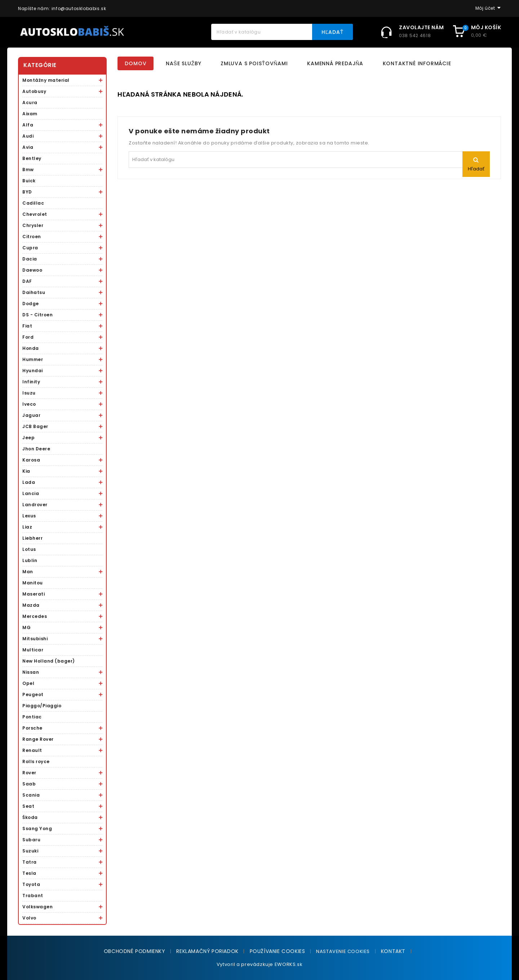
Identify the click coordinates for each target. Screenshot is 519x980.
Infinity (31, 382)
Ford (28, 337)
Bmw (28, 170)
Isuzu (29, 393)
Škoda (30, 817)
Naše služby (184, 63)
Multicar (33, 650)
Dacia (30, 259)
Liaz (27, 527)
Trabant (33, 896)
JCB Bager (35, 426)
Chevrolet (35, 214)
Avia (28, 147)
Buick (29, 181)
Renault (32, 750)
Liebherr (32, 538)
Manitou (33, 583)
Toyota (31, 884)
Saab (29, 784)
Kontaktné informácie (417, 63)
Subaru (31, 840)
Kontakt (393, 951)
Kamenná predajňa (335, 63)
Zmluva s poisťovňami (254, 63)
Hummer (33, 359)
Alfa (28, 125)
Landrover (35, 505)
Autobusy (34, 91)
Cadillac (33, 203)
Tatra (30, 862)
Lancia (31, 493)
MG (26, 627)
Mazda (31, 605)
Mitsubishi (35, 639)
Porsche (32, 728)
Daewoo (32, 270)
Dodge (31, 304)
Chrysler (33, 225)
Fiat (27, 326)
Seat (28, 806)
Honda (31, 348)
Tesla (29, 873)
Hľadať (332, 32)
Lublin (30, 560)
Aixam (30, 114)
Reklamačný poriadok (207, 951)
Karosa (31, 460)
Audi (28, 136)
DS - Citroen (37, 315)
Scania (31, 795)
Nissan (31, 672)
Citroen (32, 237)
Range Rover (38, 739)
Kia (26, 471)
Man (28, 572)
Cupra (30, 248)
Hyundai (33, 371)
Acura (30, 103)
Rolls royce (36, 761)
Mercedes (35, 616)
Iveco (29, 404)
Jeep (28, 438)
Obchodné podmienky (135, 951)
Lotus (29, 549)
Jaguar (31, 415)
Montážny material (46, 80)
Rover (29, 773)
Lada (29, 482)
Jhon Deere (36, 449)
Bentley (32, 158)
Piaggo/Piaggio (42, 706)
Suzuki (30, 851)
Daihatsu (34, 292)
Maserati (34, 594)
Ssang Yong (37, 828)
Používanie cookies (278, 951)
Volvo (29, 918)
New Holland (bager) (49, 661)
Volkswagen (37, 907)
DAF (27, 281)
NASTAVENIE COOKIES (343, 951)
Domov (136, 63)
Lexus (29, 516)
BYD (27, 192)
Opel (28, 683)
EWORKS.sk (289, 964)
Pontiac (32, 717)
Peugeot (33, 694)
